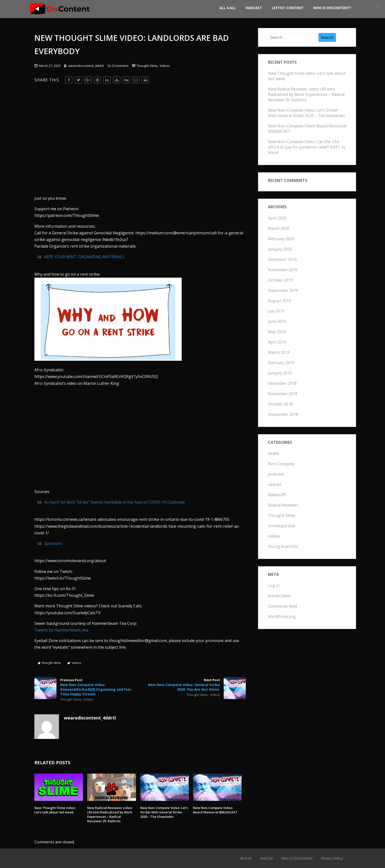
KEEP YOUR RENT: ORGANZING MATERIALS (84, 257)
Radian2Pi (277, 495)
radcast (275, 484)
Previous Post (87, 687)
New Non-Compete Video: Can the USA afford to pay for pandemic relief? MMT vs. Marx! (307, 147)
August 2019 (279, 301)
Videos (165, 66)
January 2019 (280, 373)
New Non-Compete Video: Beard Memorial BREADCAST (215, 810)
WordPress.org (282, 616)
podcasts (276, 474)
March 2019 (279, 352)
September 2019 (283, 290)
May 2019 (277, 332)
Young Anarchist (283, 546)
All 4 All (228, 8)
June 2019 (277, 321)
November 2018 (283, 394)
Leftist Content (288, 8)
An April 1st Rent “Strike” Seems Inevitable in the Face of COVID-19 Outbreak (115, 502)
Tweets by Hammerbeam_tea (61, 630)
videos (76, 663)
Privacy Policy (332, 858)
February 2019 (281, 363)
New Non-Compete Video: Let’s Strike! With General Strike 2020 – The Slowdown (164, 812)
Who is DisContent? (332, 8)
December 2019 (282, 259)
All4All (273, 453)
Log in (274, 585)
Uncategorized (281, 526)
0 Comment (120, 66)
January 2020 (280, 249)
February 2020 (281, 239)
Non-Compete (281, 464)
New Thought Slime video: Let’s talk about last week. (55, 810)
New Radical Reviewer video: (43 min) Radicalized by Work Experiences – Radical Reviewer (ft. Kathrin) (110, 814)
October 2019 (280, 280)
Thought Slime (147, 66)
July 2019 (276, 311)
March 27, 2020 (50, 66)
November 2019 (283, 270)
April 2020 (277, 218)
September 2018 (283, 414)
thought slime (51, 663)
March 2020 (279, 228)
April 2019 (277, 342)
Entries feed (279, 596)
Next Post (193, 685)
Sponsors (53, 543)
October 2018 (280, 404)
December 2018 (282, 383)
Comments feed (282, 606)
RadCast (254, 8)
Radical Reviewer (283, 505)
